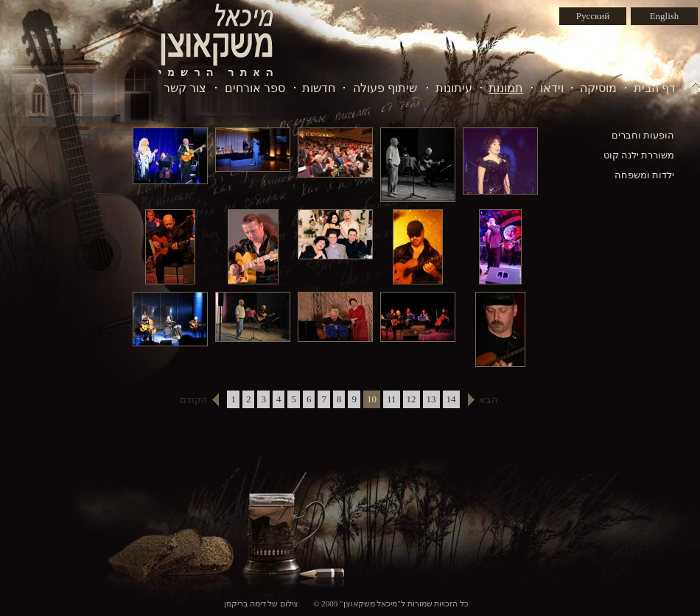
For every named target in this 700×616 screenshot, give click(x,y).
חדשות (319, 88)
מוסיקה (598, 88)
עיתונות (454, 88)
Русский (593, 16)
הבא (489, 400)
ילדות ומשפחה (644, 175)
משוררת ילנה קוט (639, 155)
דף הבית (655, 88)
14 (451, 399)
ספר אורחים (255, 88)
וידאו (552, 88)
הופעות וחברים (643, 135)
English (665, 16)
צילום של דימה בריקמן (261, 603)
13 (431, 399)
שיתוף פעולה (385, 88)
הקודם (194, 400)
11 (392, 399)
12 (412, 399)
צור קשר (185, 88)
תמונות (506, 88)
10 (372, 399)
